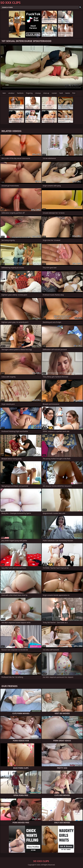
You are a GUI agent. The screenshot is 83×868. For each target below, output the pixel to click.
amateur (11, 93)
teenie (68, 93)
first (74, 93)
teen (4, 93)
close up (46, 93)
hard (61, 93)
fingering (29, 93)
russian (54, 93)
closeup (38, 93)
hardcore (20, 93)
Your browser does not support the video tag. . (41, 67)
